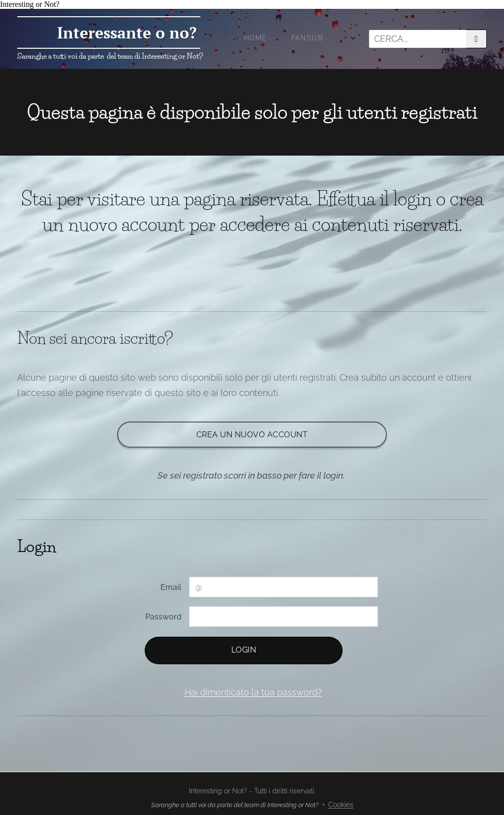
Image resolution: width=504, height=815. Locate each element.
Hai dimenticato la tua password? (253, 692)
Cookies (341, 805)
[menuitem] (244, 39)
